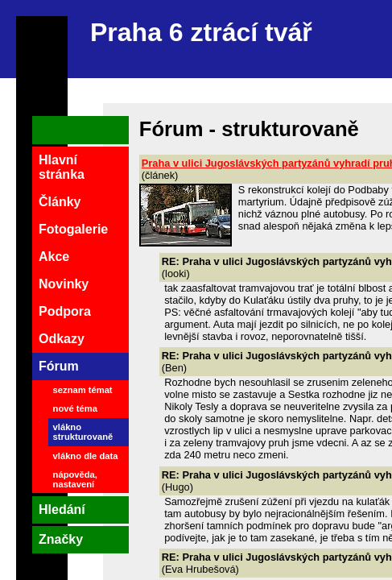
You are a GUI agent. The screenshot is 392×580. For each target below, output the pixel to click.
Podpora (65, 311)
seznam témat (83, 390)
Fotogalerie (73, 229)
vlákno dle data (86, 456)
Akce (54, 257)
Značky (61, 539)
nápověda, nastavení (75, 479)
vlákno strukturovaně (83, 432)
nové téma (75, 408)
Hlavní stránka (62, 167)
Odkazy (62, 339)
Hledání (62, 510)
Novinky (64, 284)
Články (60, 202)
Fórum (59, 366)
